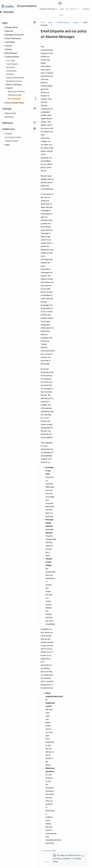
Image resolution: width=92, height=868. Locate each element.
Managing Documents (14, 35)
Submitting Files (15, 95)
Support (9, 88)
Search (86, 9)
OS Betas (10, 74)
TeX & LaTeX (10, 113)
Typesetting (10, 42)
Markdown (9, 117)
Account (8, 134)
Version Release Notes (14, 103)
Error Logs (10, 61)
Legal (7, 145)
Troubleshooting (12, 57)
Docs (43, 23)
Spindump (10, 67)
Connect (8, 46)
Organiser (9, 31)
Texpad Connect (12, 141)
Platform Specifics (14, 85)
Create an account (48, 9)
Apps (50, 23)
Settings (8, 49)
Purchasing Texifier (13, 137)
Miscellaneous (11, 53)
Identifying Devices (14, 81)
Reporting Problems (16, 92)
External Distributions (15, 78)
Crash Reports (12, 64)
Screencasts (11, 71)
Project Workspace (13, 38)
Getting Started (11, 27)
